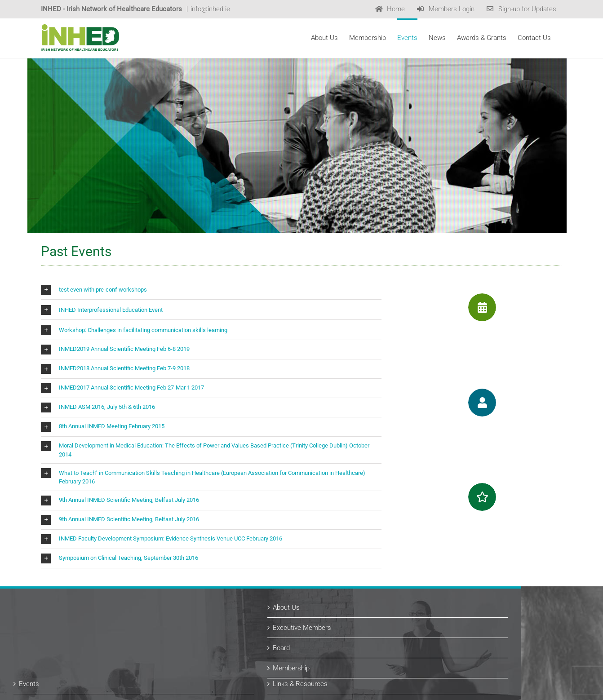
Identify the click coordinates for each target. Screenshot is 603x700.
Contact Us (330, 657)
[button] (211, 350)
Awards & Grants (338, 617)
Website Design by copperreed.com (170, 690)
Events (70, 597)
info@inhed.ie (210, 9)
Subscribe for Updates (93, 657)
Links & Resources (341, 597)
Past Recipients (337, 637)
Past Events (78, 617)
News (68, 637)
